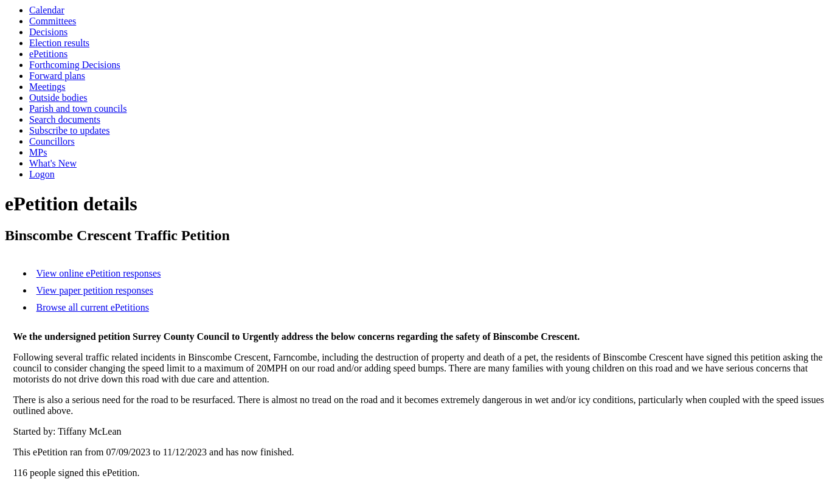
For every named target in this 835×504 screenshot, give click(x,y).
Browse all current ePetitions (93, 307)
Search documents (65, 119)
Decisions (48, 32)
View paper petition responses (95, 290)
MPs (38, 152)
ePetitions (48, 54)
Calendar (47, 10)
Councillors (52, 141)
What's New (53, 163)
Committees (53, 21)
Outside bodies (58, 98)
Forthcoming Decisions (75, 65)
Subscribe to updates (69, 130)
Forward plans (57, 76)
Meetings (47, 87)
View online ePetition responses (99, 273)
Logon (42, 174)
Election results (59, 43)
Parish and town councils (78, 109)
